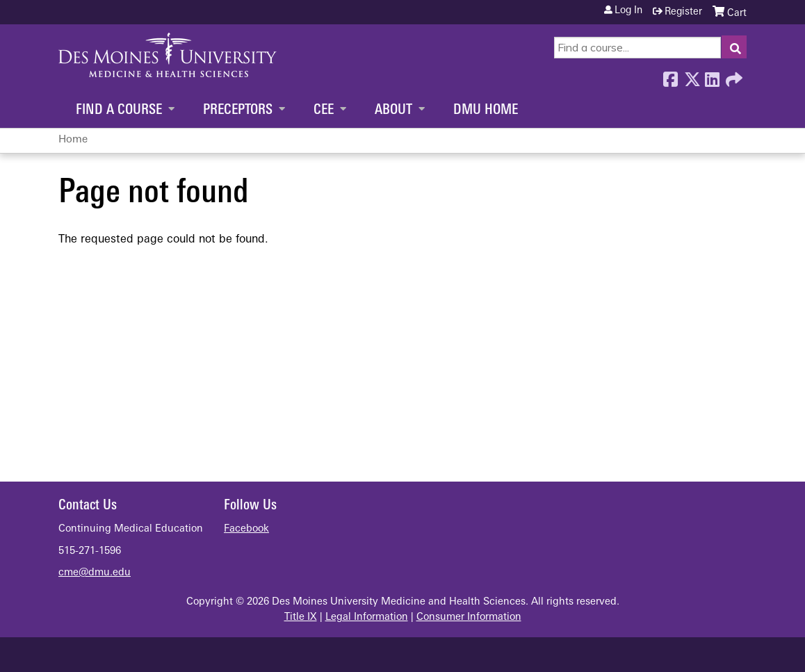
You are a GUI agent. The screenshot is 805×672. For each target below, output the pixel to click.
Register (683, 12)
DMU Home (486, 110)
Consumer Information (469, 617)
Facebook (670, 76)
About (393, 110)
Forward (733, 76)
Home (73, 140)
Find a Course (119, 110)
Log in (628, 11)
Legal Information (367, 617)
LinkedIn (712, 76)
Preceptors (238, 110)
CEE (324, 110)
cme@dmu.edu (95, 573)
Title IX (301, 617)
